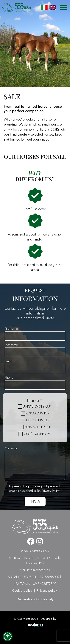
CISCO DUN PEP (38, 413)
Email (8, 361)
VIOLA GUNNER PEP (38, 434)
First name (11, 329)
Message (11, 448)
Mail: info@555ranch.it (35, 570)
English (53, 7)
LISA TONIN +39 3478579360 (35, 584)
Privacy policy (47, 591)
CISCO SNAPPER (38, 420)
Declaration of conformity (35, 599)
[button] (8, 636)
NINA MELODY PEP (38, 427)
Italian (44, 7)
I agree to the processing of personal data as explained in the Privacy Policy (35, 489)
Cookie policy (22, 591)
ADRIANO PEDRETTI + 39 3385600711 (35, 577)
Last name (11, 345)
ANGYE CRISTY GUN (38, 406)
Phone (9, 378)
